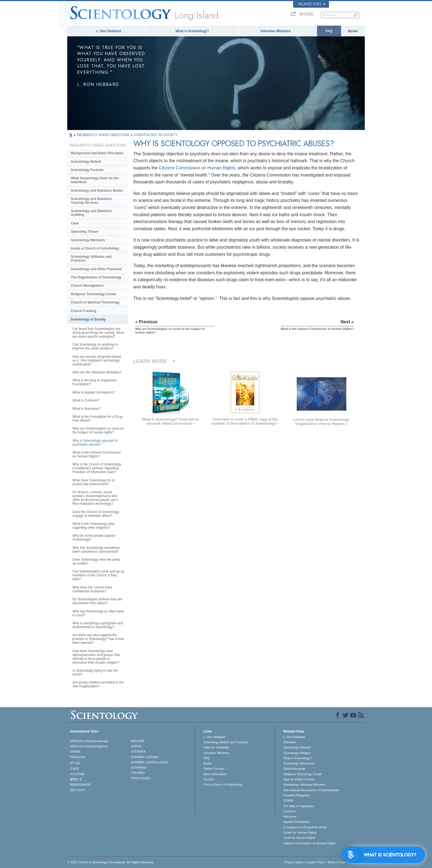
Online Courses (214, 769)
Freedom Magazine (296, 795)
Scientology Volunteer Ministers (304, 785)
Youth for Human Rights (299, 838)
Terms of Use (336, 862)
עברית (75, 763)
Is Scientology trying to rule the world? (95, 672)
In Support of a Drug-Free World (305, 827)
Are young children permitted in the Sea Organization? (98, 684)
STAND (288, 801)
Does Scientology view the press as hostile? (96, 562)
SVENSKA (138, 752)
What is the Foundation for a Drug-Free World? (98, 419)
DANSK (75, 752)
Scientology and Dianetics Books (97, 191)
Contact (209, 779)
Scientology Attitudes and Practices (91, 259)
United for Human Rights (300, 832)
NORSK (137, 746)
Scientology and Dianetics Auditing (91, 213)
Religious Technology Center (94, 294)
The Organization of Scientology (96, 277)
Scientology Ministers (88, 240)
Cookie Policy (316, 862)
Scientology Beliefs (86, 162)
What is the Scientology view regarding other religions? (94, 526)
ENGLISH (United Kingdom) (89, 746)
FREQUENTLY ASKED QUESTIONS (104, 135)
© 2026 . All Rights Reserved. (111, 862)
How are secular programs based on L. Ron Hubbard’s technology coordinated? (97, 360)
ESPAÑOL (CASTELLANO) (150, 762)
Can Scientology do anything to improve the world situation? (95, 346)
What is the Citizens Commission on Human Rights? (97, 454)
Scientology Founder (87, 170)
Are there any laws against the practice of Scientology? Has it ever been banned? (98, 639)
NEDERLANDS (80, 785)
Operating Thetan (84, 232)
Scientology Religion (297, 753)
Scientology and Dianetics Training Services (91, 201)
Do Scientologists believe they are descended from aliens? (97, 601)
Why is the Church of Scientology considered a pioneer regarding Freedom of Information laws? (97, 468)
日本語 (75, 769)
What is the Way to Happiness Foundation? (94, 382)
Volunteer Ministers (276, 31)
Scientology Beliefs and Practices (226, 742)
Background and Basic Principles (97, 153)
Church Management (87, 286)
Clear (75, 223)
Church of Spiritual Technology (95, 302)
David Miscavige (294, 769)
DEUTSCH (77, 790)
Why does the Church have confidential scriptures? (92, 589)
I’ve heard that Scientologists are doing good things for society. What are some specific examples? (98, 333)
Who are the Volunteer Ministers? (97, 372)
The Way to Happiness (299, 806)
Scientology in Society (88, 319)
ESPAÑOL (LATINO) (145, 757)
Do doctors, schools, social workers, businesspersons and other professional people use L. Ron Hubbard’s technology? (96, 498)
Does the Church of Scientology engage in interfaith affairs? (96, 514)
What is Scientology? (192, 31)
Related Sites (312, 4)
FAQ (329, 31)
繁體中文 (76, 779)
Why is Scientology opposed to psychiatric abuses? (95, 443)
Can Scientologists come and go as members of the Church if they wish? (98, 575)
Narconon (290, 817)
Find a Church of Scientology (223, 785)
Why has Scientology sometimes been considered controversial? (96, 550)
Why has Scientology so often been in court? (98, 613)
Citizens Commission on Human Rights (197, 168)
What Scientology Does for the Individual (95, 180)
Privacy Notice (294, 862)
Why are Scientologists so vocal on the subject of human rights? (98, 430)
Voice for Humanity (216, 747)
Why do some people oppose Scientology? (94, 538)
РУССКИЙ (77, 774)
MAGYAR (138, 741)
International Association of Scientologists (311, 790)
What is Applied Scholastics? (94, 392)
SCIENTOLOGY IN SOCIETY (156, 135)
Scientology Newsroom (299, 763)
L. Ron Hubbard (109, 31)
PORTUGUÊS (141, 778)
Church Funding (84, 311)
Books (353, 31)
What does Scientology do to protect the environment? (94, 482)
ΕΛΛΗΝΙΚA (139, 767)
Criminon (289, 811)
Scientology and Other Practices (96, 269)
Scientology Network (297, 747)
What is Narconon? (87, 409)
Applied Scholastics (296, 822)
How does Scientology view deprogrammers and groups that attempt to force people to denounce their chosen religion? (96, 657)
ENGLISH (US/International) (89, 741)
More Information (215, 774)
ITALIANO (138, 773)
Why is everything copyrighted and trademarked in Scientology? (98, 625)
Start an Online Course (299, 779)
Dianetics (289, 742)
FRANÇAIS (78, 757)
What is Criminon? (86, 400)
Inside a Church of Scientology (95, 248)
